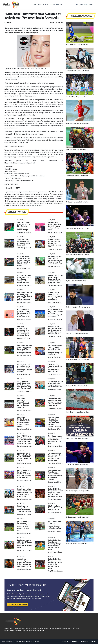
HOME (34, 5)
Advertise (85, 641)
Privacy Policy (74, 641)
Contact (93, 641)
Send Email (13, 171)
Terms (64, 641)
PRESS (52, 5)
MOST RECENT (43, 5)
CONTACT (60, 5)
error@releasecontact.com (13, 199)
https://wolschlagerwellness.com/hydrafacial (39, 83)
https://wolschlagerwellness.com (22, 180)
